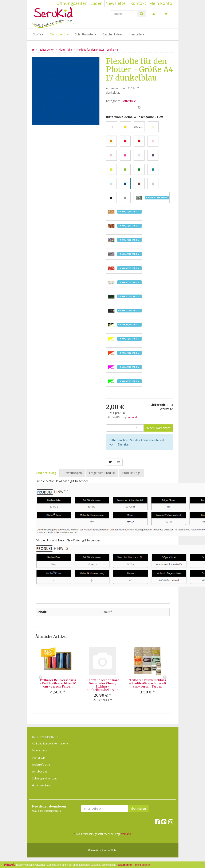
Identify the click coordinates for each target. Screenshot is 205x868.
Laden (96, 3)
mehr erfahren (143, 865)
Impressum (39, 758)
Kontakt (138, 3)
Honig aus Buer (41, 785)
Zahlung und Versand (45, 779)
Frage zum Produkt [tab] (102, 473)
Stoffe (38, 34)
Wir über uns (40, 772)
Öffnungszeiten (72, 3)
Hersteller (137, 34)
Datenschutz (39, 750)
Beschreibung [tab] (46, 473)
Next (165, 677)
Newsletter (117, 3)
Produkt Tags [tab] (131, 473)
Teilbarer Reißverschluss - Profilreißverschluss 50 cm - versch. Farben (58, 683)
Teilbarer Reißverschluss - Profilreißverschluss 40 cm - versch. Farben (147, 683)
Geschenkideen (113, 34)
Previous (40, 677)
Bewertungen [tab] (73, 473)
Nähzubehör (59, 34)
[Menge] (125, 428)
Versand (132, 417)
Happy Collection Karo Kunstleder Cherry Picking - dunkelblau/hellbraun (103, 685)
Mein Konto (161, 3)
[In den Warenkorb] (158, 428)
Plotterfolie (128, 101)
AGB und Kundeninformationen (51, 744)
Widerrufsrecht (41, 765)
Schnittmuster (86, 34)
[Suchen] (124, 14)
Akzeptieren (125, 865)
